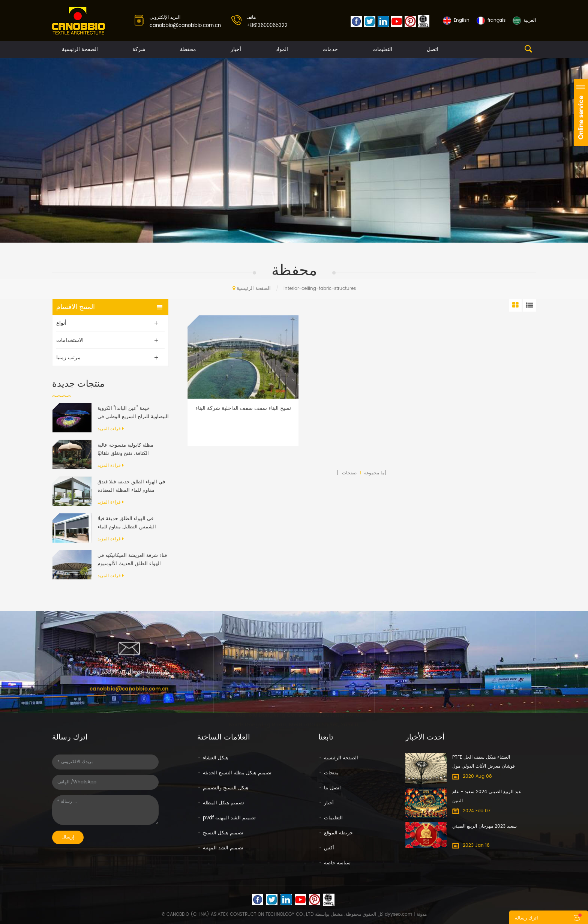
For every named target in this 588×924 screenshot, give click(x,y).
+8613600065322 (267, 26)
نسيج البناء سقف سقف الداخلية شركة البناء (243, 408)
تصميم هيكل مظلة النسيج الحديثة (237, 773)
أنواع (61, 323)
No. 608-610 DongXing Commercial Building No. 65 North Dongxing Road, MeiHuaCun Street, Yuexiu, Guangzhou (294, 715)
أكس (329, 848)
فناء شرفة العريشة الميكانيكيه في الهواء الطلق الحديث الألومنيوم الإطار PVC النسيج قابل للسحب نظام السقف (132, 560)
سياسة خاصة (337, 863)
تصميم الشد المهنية (223, 848)
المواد (282, 49)
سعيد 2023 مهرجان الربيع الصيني (484, 826)
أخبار (236, 49)
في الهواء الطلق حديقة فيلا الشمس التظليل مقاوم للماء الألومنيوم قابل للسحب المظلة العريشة (129, 523)
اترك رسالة (526, 918)
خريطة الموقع (338, 833)
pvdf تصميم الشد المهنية (229, 818)
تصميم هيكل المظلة (223, 803)
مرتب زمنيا (68, 358)
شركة (139, 49)
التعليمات (382, 49)
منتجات (331, 773)
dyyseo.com (398, 914)
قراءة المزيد (111, 429)
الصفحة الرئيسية (80, 49)
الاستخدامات (70, 340)
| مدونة (419, 914)
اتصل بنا (332, 788)
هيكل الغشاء (216, 758)
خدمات (330, 49)
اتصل (433, 49)
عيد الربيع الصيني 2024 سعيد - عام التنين (487, 796)
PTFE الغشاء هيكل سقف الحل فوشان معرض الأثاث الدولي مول (484, 762)
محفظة (188, 49)
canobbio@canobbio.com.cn (185, 26)
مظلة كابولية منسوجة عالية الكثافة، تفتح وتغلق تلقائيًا (125, 449)
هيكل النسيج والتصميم (226, 788)
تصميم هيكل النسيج (223, 833)
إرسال (68, 837)
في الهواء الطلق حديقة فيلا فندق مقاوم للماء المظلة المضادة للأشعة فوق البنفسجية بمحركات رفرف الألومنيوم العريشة (131, 486)
